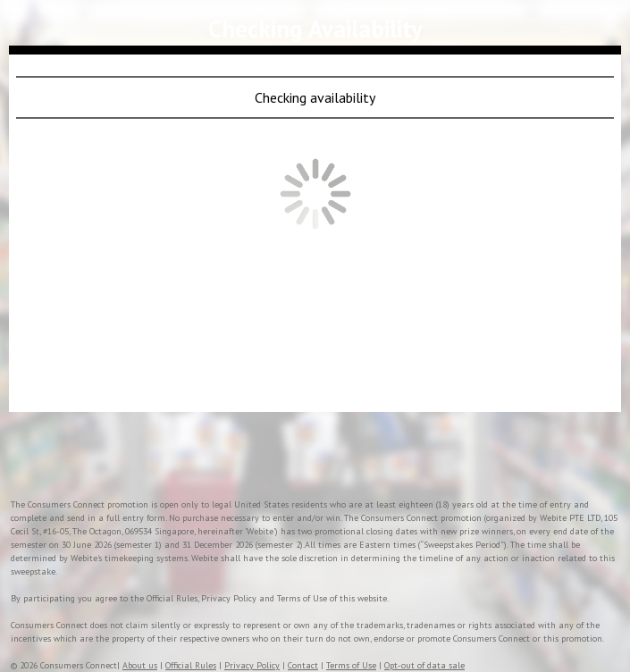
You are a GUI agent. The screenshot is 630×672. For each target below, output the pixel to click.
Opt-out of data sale (424, 665)
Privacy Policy (252, 665)
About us (140, 665)
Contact (303, 665)
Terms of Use (351, 665)
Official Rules (191, 665)
